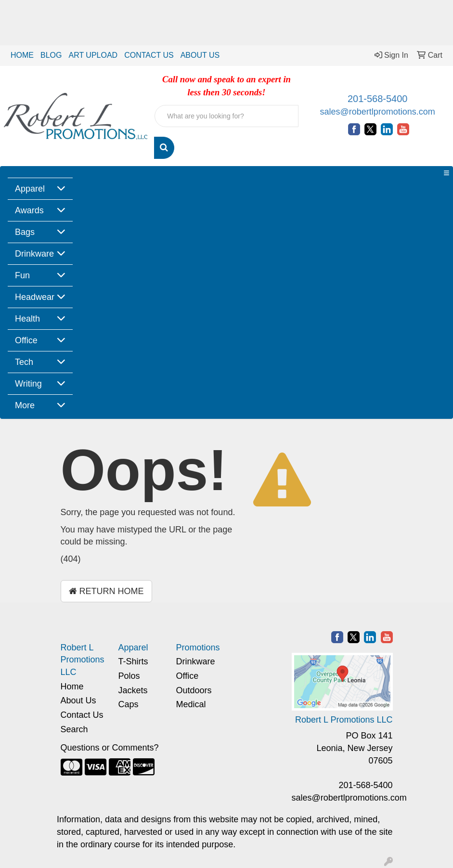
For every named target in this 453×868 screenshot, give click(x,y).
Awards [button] (29, 210)
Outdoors (194, 690)
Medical (191, 704)
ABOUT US (200, 55)
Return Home (106, 591)
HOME (22, 55)
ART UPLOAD (93, 55)
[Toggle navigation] (446, 173)
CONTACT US (149, 55)
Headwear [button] (35, 297)
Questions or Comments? (110, 748)
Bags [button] (25, 232)
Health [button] (27, 319)
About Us (78, 700)
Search (74, 729)
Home (72, 687)
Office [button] (26, 340)
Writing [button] (28, 384)
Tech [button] (24, 362)
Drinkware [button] (34, 254)
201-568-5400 (378, 99)
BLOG (51, 55)
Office (188, 676)
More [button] (25, 405)
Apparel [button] (30, 189)
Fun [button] (22, 275)
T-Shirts (133, 661)
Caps (129, 704)
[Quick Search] (226, 116)
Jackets (133, 690)
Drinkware (196, 661)
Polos (129, 676)
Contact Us (82, 715)
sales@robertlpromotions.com (377, 112)
